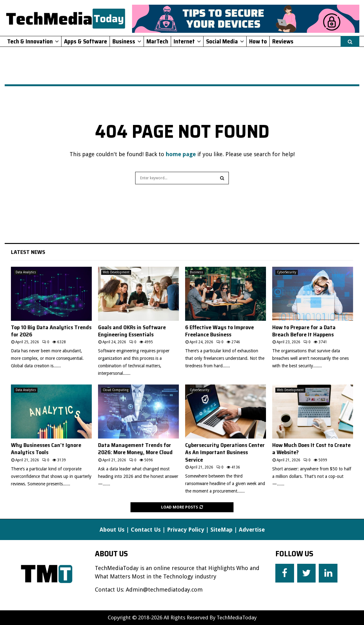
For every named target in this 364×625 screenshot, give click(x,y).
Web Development (116, 272)
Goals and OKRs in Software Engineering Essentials (132, 331)
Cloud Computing (116, 390)
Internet (184, 41)
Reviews (283, 41)
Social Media (222, 41)
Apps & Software (86, 41)
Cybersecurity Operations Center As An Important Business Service (225, 452)
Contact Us (146, 530)
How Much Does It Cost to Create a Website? (311, 449)
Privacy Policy (186, 530)
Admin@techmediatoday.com (164, 590)
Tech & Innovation (30, 41)
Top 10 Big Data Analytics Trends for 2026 (51, 331)
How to (258, 41)
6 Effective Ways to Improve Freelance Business (219, 331)
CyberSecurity (287, 272)
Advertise (252, 530)
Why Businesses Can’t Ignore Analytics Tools (46, 449)
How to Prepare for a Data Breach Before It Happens (304, 331)
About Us (112, 530)
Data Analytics (26, 272)
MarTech (157, 41)
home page (181, 154)
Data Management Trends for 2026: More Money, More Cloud (135, 449)
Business (124, 41)
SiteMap (221, 530)
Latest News (28, 252)
